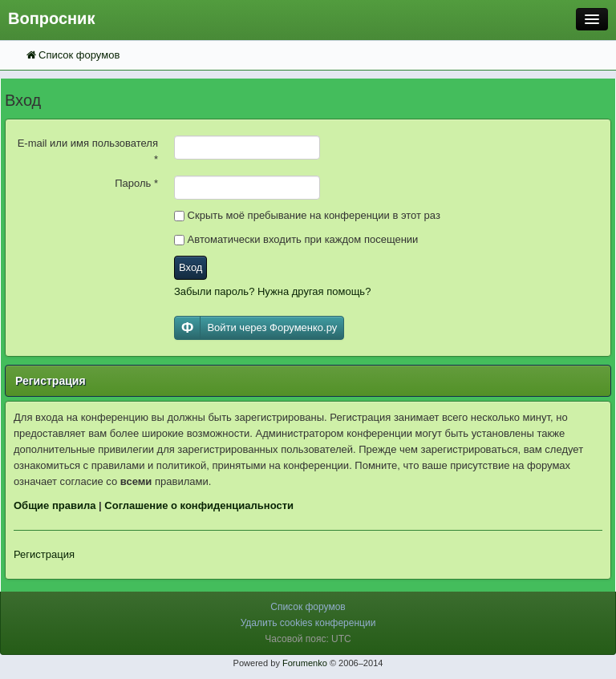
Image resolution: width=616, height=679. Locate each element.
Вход (190, 267)
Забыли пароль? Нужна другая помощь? (272, 291)
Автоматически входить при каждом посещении (296, 239)
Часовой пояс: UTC (308, 639)
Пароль (136, 183)
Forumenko (305, 663)
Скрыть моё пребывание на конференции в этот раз (307, 215)
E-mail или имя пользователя (88, 151)
